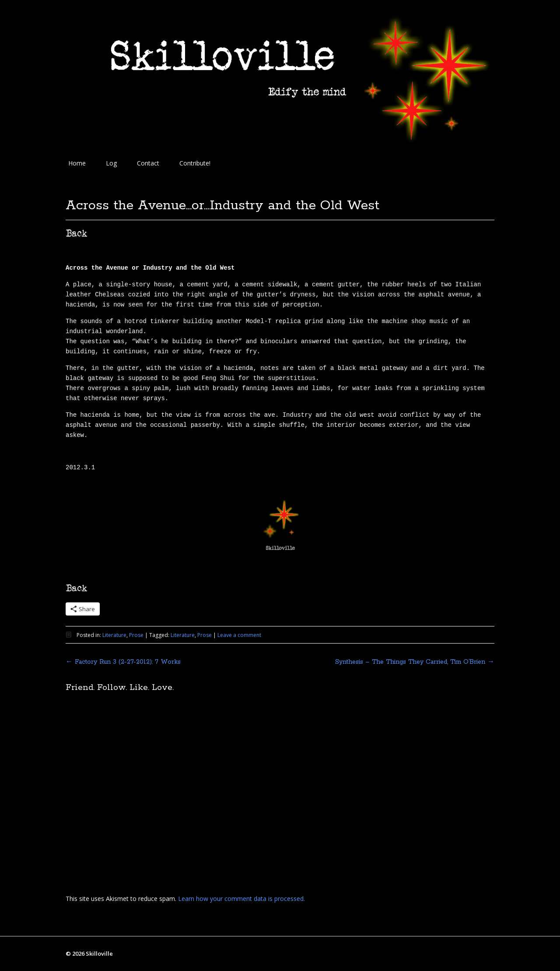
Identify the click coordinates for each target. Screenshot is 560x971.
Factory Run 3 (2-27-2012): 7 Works (123, 662)
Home (77, 163)
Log (111, 163)
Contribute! (195, 163)
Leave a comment (239, 635)
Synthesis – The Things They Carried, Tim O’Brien (415, 662)
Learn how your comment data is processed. (241, 899)
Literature (114, 635)
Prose (136, 635)
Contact (148, 163)
